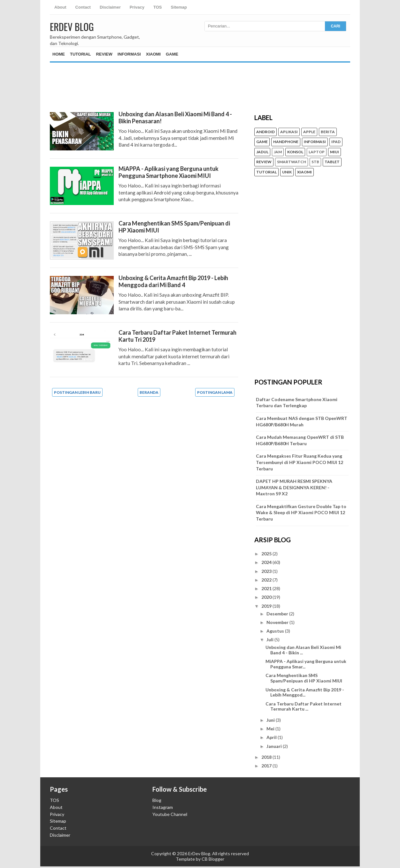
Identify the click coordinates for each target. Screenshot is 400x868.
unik (287, 172)
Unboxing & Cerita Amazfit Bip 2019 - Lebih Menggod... (305, 692)
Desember (278, 614)
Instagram (163, 807)
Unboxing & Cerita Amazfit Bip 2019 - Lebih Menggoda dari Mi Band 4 (173, 281)
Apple (309, 132)
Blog (157, 800)
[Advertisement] (200, 82)
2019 (267, 606)
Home (59, 54)
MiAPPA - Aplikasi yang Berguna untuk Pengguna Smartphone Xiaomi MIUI (169, 172)
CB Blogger (213, 859)
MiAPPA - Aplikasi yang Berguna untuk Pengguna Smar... (306, 664)
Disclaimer (110, 7)
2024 (267, 562)
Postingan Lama (215, 392)
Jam (278, 152)
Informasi (129, 54)
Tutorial (80, 54)
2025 (267, 554)
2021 (267, 588)
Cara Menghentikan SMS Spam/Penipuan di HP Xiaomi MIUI (304, 678)
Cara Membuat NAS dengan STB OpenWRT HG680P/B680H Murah (302, 421)
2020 (267, 597)
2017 (267, 766)
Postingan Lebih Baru (77, 392)
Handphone (286, 142)
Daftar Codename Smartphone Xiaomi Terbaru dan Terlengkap (297, 403)
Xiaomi (153, 54)
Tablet (332, 162)
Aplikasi (289, 132)
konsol (295, 152)
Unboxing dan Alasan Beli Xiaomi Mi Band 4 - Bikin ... (303, 650)
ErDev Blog (72, 27)
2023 (267, 571)
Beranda (149, 392)
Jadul (262, 152)
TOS (158, 7)
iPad (336, 142)
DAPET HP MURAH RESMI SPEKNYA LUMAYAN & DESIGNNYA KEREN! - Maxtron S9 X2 (294, 487)
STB (315, 162)
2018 (267, 757)
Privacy (137, 7)
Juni (271, 720)
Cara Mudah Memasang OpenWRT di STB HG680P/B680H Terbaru (300, 440)
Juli (270, 640)
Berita (328, 132)
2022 (267, 580)
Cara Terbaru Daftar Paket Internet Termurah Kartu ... (304, 706)
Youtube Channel (170, 814)
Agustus (276, 631)
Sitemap (179, 7)
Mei (271, 729)
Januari (275, 746)
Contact (83, 7)
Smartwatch (292, 162)
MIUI (335, 152)
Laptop (317, 152)
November (278, 622)
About (60, 7)
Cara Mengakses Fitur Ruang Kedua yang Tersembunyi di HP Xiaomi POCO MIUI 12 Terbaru (300, 462)
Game (172, 54)
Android (265, 132)
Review (104, 54)
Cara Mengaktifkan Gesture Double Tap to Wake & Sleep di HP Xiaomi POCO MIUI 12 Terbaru (301, 513)
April (272, 737)
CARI (335, 26)
